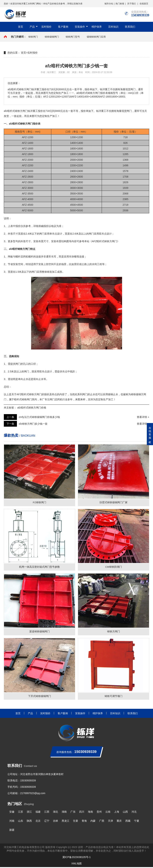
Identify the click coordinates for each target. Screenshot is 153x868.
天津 (110, 822)
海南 (90, 813)
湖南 (64, 813)
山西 (125, 813)
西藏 (128, 822)
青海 (84, 822)
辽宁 (47, 822)
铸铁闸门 (33, 37)
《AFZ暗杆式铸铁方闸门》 (104, 241)
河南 (12, 822)
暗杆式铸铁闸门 (23, 399)
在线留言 (144, 4)
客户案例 (63, 27)
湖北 (55, 813)
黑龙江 (65, 822)
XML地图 (76, 864)
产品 (32, 27)
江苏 (21, 813)
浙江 (29, 813)
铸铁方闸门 (24, 249)
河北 (134, 813)
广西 (102, 822)
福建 (38, 813)
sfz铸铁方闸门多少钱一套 (33, 424)
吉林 (55, 822)
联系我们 (130, 27)
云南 (108, 813)
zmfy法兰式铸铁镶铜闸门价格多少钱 (39, 417)
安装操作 (80, 27)
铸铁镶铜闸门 (52, 37)
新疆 (12, 831)
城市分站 (109, 4)
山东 (21, 822)
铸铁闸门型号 (73, 37)
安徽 (12, 813)
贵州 (99, 813)
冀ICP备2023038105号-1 (77, 858)
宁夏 (137, 822)
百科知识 (113, 27)
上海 (117, 813)
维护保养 (97, 27)
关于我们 (132, 4)
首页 (21, 27)
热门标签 (120, 4)
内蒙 (93, 822)
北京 (38, 822)
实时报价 (46, 27)
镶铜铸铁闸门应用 (96, 37)
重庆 (119, 822)
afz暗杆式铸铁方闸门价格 (32, 408)
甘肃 (75, 822)
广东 (73, 813)
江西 (47, 813)
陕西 (29, 822)
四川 (82, 813)
